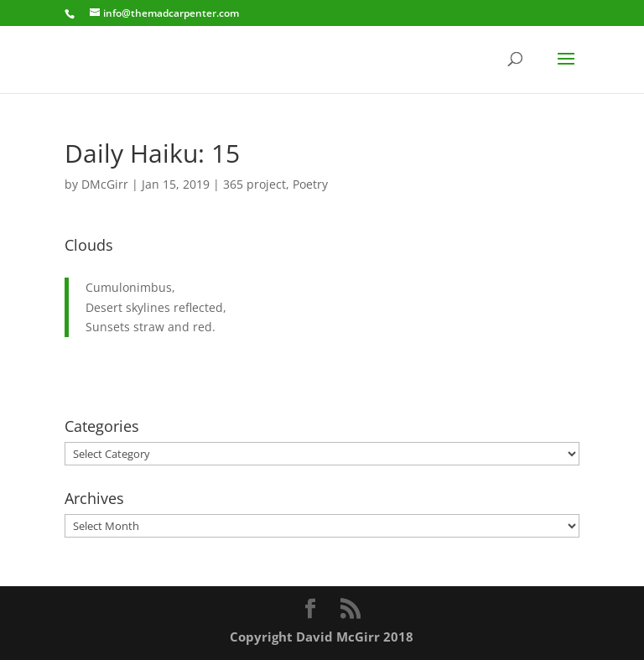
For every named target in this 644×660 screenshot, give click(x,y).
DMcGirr (105, 184)
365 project (254, 184)
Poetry (310, 184)
